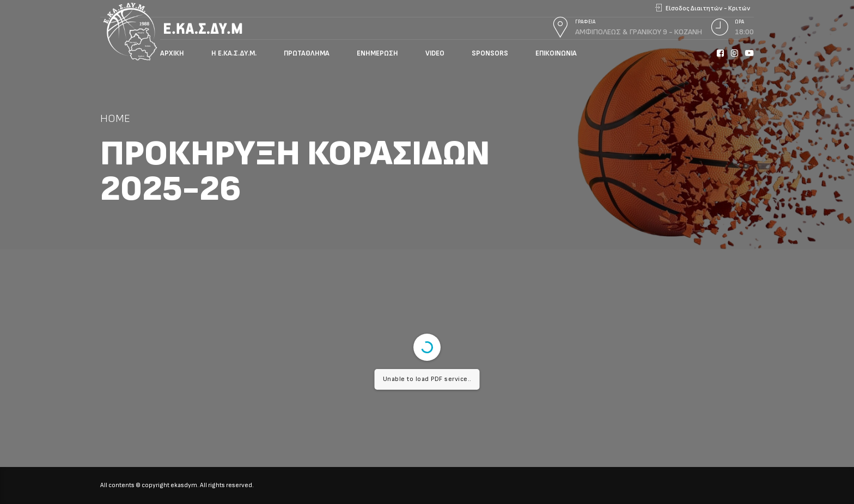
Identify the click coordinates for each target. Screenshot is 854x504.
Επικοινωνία (556, 53)
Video (435, 53)
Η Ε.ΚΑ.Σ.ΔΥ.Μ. (234, 53)
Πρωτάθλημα (307, 53)
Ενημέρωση (377, 53)
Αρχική (172, 53)
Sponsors (490, 53)
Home (115, 118)
